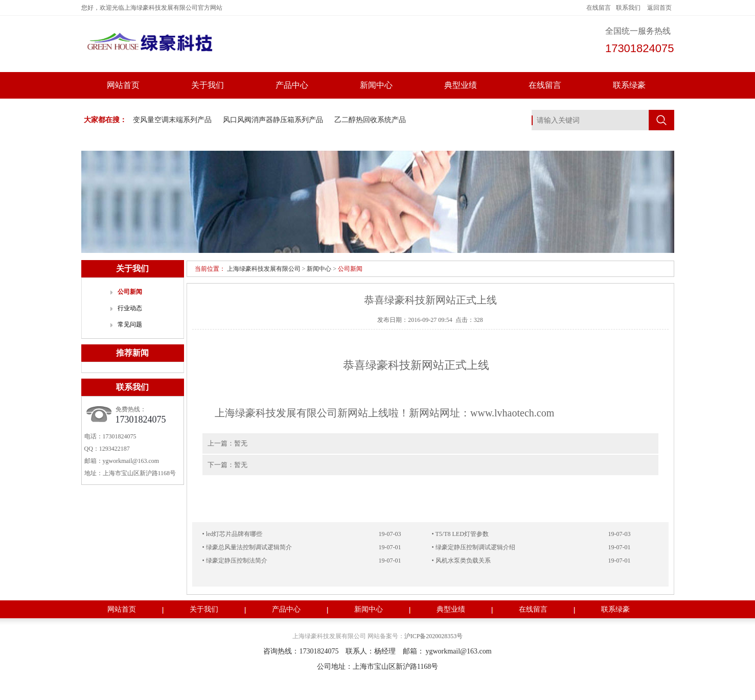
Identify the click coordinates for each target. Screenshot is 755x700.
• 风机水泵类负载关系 (461, 561)
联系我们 (628, 8)
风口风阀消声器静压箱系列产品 (273, 120)
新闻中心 (376, 85)
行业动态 (130, 308)
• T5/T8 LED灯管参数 (460, 534)
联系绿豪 (629, 85)
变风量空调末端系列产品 (172, 120)
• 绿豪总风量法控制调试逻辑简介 (247, 547)
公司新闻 (130, 292)
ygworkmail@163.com (131, 461)
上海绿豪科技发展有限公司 (264, 269)
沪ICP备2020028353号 (434, 636)
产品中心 (292, 85)
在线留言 (599, 8)
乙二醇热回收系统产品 (370, 120)
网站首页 (123, 85)
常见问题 (130, 324)
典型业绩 (461, 85)
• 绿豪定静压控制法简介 (235, 561)
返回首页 (659, 8)
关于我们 (208, 85)
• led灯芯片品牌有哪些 (233, 534)
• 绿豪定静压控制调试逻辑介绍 (474, 547)
